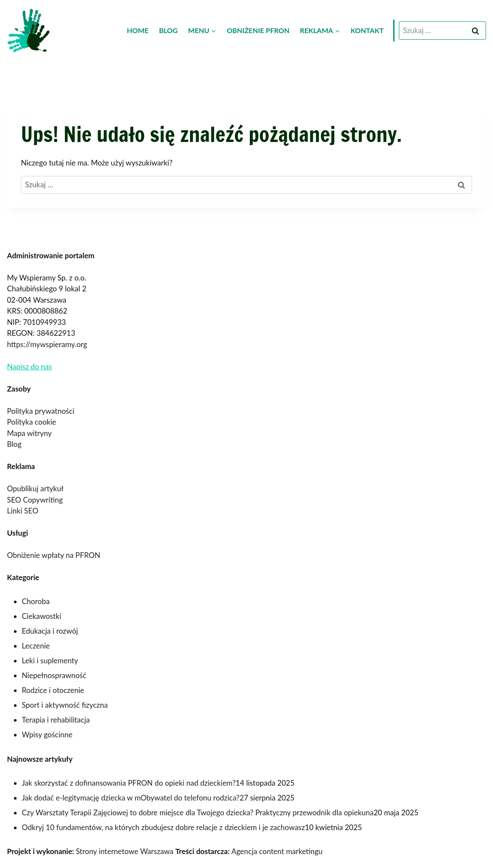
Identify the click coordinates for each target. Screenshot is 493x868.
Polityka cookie (32, 422)
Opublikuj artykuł (35, 488)
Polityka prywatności (41, 411)
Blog (168, 30)
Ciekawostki (42, 616)
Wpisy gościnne (47, 735)
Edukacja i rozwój (50, 631)
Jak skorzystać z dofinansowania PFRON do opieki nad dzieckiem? (129, 783)
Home (138, 30)
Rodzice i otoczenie (53, 690)
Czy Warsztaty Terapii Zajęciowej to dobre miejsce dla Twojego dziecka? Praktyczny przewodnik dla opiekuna (198, 812)
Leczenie (36, 646)
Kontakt (367, 30)
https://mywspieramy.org (47, 344)
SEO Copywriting (35, 500)
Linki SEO (23, 511)
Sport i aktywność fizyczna (65, 705)
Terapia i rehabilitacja (56, 720)
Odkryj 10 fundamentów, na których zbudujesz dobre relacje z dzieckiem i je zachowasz (163, 827)
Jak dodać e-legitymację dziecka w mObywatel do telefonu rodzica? (131, 798)
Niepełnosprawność (54, 675)
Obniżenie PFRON (258, 30)
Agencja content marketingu (277, 851)
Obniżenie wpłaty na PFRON (54, 555)
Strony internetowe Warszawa (125, 851)
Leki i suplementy (50, 660)
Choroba (36, 601)
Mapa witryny (29, 433)
